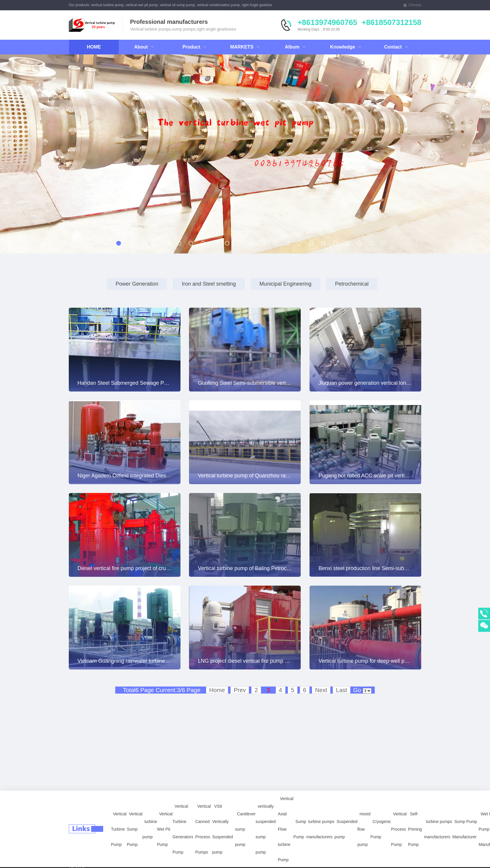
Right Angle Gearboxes (123, 854)
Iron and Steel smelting (209, 284)
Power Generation (137, 284)
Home (217, 690)
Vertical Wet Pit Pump (165, 813)
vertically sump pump (85, 854)
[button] (53, 156)
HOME (94, 47)
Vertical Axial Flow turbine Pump (286, 813)
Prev (240, 690)
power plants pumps (85, 861)
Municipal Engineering (286, 284)
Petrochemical (352, 284)
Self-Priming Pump (415, 813)
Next (321, 690)
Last (342, 690)
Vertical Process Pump (399, 813)
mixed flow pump (364, 813)
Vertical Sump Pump (134, 813)
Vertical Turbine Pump (119, 813)
